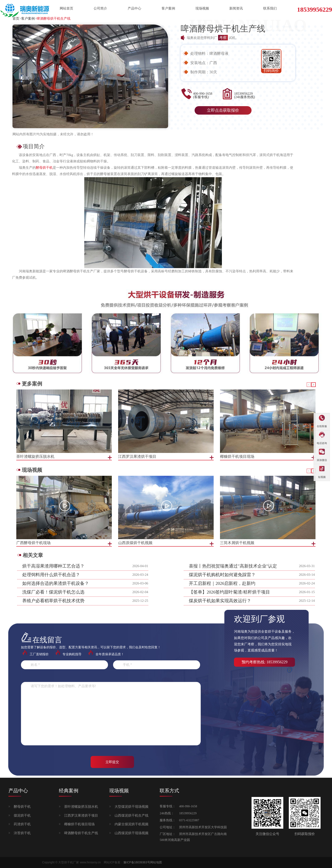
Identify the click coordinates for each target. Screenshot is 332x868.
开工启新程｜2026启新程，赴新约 (222, 583)
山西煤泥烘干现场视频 (131, 833)
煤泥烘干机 (22, 815)
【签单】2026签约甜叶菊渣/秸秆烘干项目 (229, 592)
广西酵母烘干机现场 (33, 543)
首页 (16, 19)
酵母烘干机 (22, 807)
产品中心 (134, 8)
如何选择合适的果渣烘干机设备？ (56, 583)
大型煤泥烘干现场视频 (131, 807)
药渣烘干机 (22, 824)
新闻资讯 (236, 8)
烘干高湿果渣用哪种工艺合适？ (53, 566)
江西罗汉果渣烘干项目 (81, 815)
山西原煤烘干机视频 (135, 543)
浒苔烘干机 (22, 833)
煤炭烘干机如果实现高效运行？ (220, 601)
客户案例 (168, 8)
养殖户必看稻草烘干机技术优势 (53, 601)
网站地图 (156, 862)
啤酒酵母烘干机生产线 (54, 19)
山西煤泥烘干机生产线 (131, 815)
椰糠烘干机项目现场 (79, 824)
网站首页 (66, 8)
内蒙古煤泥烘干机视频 (131, 824)
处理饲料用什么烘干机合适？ (51, 575)
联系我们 (270, 8)
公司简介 (100, 8)
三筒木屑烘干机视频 (237, 543)
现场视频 (202, 8)
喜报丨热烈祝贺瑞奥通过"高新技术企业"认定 (233, 566)
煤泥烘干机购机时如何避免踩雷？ (222, 575)
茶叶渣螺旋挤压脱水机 (81, 807)
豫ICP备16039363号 (137, 862)
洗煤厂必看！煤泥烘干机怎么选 (53, 592)
